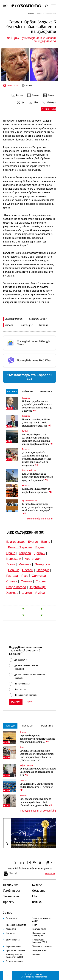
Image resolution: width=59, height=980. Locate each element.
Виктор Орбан (14, 319)
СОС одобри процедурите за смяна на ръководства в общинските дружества (36, 802)
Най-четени (28, 392)
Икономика (11, 885)
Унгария (44, 325)
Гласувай (16, 702)
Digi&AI (25, 431)
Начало (31, 13)
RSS (50, 863)
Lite (35, 896)
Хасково (12, 593)
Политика (26, 398)
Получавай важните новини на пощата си (29, 869)
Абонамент (11, 929)
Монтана (25, 564)
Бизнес (37, 885)
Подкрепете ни (39, 950)
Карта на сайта (39, 929)
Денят (22, 747)
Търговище (38, 587)
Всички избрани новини (40, 519)
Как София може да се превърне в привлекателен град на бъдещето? (38, 477)
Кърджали (14, 559)
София (41, 581)
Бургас (33, 542)
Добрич (40, 553)
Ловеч (11, 564)
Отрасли (23, 732)
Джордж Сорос (38, 319)
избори (9, 325)
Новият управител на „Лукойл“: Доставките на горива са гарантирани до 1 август (37, 406)
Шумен (27, 593)
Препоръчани (45, 392)
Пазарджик (43, 564)
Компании (24, 781)
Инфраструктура (26, 765)
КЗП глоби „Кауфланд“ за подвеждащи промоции (37, 490)
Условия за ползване (42, 946)
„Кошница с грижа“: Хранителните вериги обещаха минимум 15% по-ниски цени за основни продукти (37, 459)
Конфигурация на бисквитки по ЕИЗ (14, 956)
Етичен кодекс (13, 940)
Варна (46, 542)
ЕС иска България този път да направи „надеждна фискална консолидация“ (38, 509)
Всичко (37, 902)
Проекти (9, 902)
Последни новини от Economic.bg (38, 811)
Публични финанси (30, 501)
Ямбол (40, 593)
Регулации (26, 449)
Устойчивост (12, 891)
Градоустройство (29, 470)
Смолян (26, 581)
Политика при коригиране (39, 934)
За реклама (11, 918)
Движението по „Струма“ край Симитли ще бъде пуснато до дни (38, 772)
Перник (13, 570)
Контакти (10, 933)
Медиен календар (14, 961)
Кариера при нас (14, 946)
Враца (11, 553)
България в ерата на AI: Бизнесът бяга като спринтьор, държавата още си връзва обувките (38, 439)
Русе (25, 576)
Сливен (12, 581)
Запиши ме (50, 874)
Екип (35, 925)
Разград (12, 576)
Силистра (39, 576)
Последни (12, 392)
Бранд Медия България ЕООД (40, 941)
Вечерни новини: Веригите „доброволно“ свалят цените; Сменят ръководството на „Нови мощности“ (37, 755)
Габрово (25, 553)
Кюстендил (33, 559)
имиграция (26, 325)
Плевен (28, 570)
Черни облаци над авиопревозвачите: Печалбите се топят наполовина (37, 739)
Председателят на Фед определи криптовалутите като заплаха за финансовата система (31, 842)
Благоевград (15, 542)
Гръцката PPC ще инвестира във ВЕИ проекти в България (36, 787)
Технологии (11, 896)
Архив (30, 702)
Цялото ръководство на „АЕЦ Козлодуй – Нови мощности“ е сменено (37, 423)
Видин (40, 547)
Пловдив (43, 570)
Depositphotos (41, 977)
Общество (39, 891)
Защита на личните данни (41, 920)
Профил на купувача (15, 950)
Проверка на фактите (16, 925)
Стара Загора (16, 587)
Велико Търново (20, 547)
